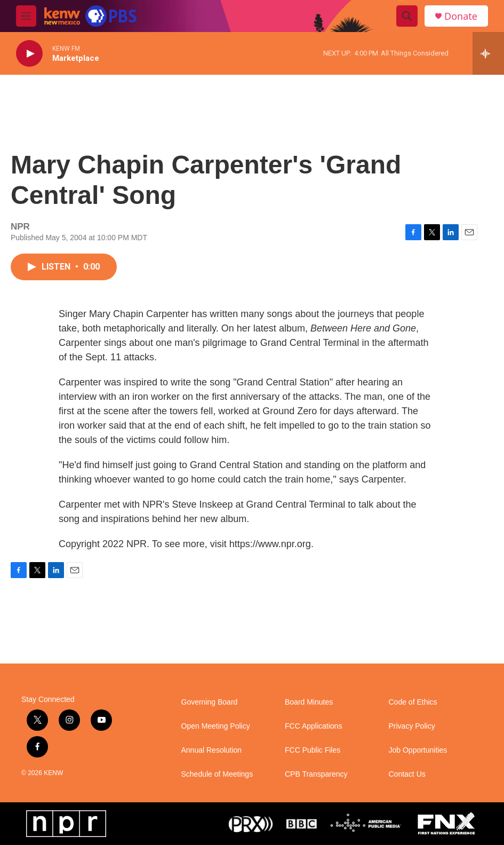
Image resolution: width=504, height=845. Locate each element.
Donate (461, 16)
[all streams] (488, 53)
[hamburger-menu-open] (26, 16)
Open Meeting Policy (216, 726)
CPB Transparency (316, 774)
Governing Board (210, 702)
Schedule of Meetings (217, 774)
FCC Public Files (313, 750)
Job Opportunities (418, 750)
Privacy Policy (412, 726)
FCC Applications (313, 726)
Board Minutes (309, 702)
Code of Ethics (413, 702)
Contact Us (407, 774)
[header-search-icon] (407, 16)
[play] (29, 54)
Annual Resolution (212, 750)
